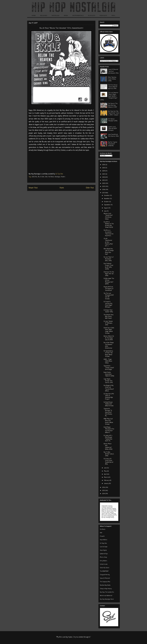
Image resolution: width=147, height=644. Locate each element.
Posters (63, 177)
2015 (104, 491)
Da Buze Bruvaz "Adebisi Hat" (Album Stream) (109, 404)
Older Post (90, 188)
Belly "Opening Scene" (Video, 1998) (112, 79)
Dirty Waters (103, 561)
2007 (33, 177)
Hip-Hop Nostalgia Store (107, 599)
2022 (104, 177)
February (107, 480)
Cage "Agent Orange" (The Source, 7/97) (108, 381)
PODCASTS (103, 15)
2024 (104, 171)
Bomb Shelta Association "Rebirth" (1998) (109, 374)
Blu (36, 177)
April (106, 474)
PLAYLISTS (92, 15)
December (107, 196)
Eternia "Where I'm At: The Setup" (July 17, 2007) (109, 338)
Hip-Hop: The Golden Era (107, 592)
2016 (104, 488)
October (107, 202)
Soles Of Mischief (105, 578)
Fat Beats (51, 177)
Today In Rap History (106, 589)
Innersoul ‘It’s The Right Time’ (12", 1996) (109, 274)
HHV (101, 533)
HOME (34, 15)
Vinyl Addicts (104, 540)
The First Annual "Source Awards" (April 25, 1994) (113, 87)
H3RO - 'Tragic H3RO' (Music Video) (108, 361)
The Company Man (105, 582)
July (105, 211)
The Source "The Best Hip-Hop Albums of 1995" (113, 105)
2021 (104, 180)
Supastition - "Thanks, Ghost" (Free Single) (109, 368)
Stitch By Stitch (105, 568)
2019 (104, 187)
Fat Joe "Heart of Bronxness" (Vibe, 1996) (109, 259)
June (106, 468)
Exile (46, 177)
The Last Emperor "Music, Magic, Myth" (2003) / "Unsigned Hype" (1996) (109, 96)
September (107, 205)
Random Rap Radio (105, 585)
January (106, 484)
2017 (104, 193)
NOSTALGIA (55, 15)
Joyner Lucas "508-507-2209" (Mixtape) (113, 129)
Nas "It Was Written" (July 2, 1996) (109, 454)
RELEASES (44, 15)
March (106, 477)
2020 (104, 183)
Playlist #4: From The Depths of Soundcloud (109, 289)
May (105, 471)
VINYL (113, 15)
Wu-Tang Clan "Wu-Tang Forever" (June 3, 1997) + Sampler (114, 113)
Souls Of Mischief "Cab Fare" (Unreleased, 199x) (113, 71)
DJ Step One (103, 543)
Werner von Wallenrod (106, 596)
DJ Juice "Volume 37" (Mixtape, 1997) (108, 323)
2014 (104, 494)
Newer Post (33, 188)
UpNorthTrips (104, 554)
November (107, 199)
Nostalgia (57, 177)
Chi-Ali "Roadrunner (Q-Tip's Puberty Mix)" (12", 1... (108, 242)
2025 (104, 168)
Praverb (102, 536)
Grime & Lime (104, 564)
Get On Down (104, 547)
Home (62, 188)
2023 (104, 174)
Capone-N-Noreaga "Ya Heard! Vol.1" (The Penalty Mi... (108, 412)
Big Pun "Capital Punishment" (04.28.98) (113, 144)
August (106, 208)
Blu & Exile (41, 177)
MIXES (66, 15)
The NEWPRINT (104, 571)
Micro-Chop (103, 557)
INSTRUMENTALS (78, 15)
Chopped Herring (105, 575)
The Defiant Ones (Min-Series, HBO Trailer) (109, 317)
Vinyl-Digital (103, 550)
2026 (104, 165)
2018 (104, 190)
